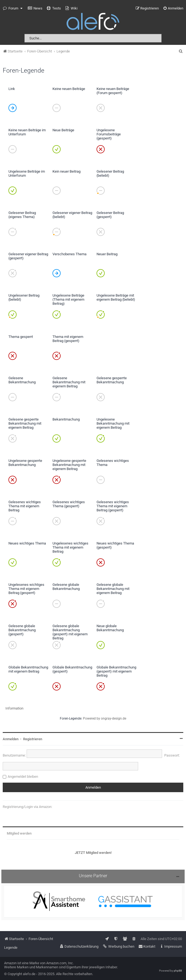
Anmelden (11, 739)
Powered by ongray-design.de (105, 718)
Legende (11, 948)
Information (14, 708)
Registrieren (33, 739)
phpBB (178, 971)
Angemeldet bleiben (23, 777)
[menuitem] (35, 8)
